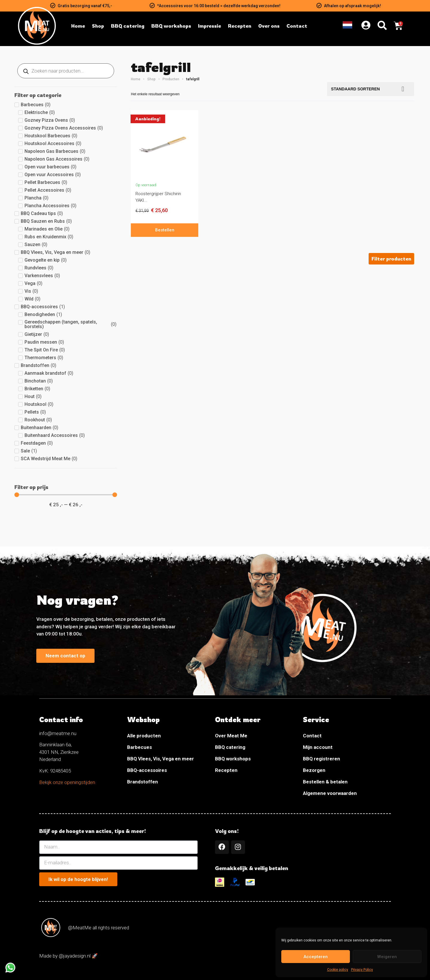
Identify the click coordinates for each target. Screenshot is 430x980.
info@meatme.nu (58, 733)
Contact (312, 736)
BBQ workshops (233, 759)
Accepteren (316, 957)
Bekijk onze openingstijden (67, 782)
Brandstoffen (143, 782)
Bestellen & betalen (325, 782)
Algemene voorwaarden (330, 793)
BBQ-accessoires (147, 770)
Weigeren (387, 957)
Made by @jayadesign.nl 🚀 (68, 956)
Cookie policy (338, 970)
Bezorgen (314, 770)
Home (136, 79)
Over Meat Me (231, 736)
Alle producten (144, 736)
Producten (171, 79)
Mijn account (318, 747)
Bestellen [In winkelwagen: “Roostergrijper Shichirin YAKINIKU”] (165, 230)
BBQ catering (230, 747)
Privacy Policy (362, 970)
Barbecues (139, 747)
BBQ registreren (321, 759)
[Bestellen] (371, 89)
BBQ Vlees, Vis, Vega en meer (161, 759)
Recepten (226, 770)
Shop (151, 79)
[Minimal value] (66, 495)
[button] (391, 259)
